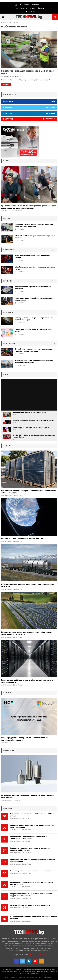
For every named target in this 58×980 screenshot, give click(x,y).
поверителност (32, 978)
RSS (41, 978)
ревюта (7, 219)
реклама (32, 8)
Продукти (8, 281)
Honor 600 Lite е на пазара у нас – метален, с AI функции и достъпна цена (34, 225)
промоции (8, 312)
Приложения (9, 343)
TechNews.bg (7, 77)
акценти (7, 446)
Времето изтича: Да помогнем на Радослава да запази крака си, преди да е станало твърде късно (29, 207)
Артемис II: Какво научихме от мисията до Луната (24, 538)
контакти (23, 8)
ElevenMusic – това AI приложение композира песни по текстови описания (34, 350)
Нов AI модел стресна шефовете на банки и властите (31, 871)
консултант (9, 250)
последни (8, 808)
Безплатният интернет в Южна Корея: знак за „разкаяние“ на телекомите (29, 838)
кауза (6, 161)
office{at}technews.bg (37, 955)
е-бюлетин (40, 8)
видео (6, 375)
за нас (16, 8)
